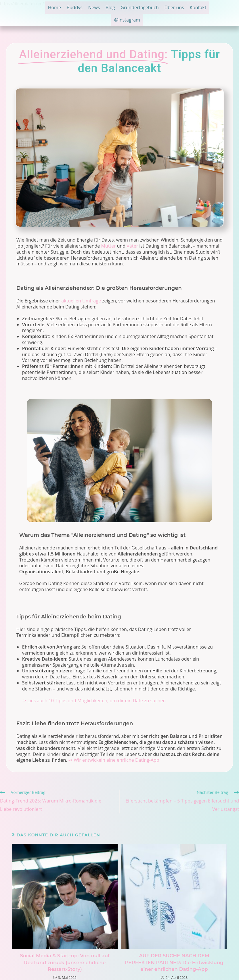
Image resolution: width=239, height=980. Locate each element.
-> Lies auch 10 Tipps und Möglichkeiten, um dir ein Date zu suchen (94, 701)
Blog (123, 8)
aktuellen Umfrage (81, 301)
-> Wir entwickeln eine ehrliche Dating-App (114, 760)
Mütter (108, 246)
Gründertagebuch (155, 8)
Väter (132, 246)
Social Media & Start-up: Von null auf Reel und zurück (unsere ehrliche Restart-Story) (65, 962)
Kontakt (110, 21)
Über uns (193, 8)
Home (58, 8)
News (104, 8)
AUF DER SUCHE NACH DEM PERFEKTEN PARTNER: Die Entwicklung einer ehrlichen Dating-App (174, 962)
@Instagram (140, 21)
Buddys (81, 8)
